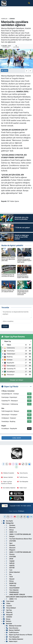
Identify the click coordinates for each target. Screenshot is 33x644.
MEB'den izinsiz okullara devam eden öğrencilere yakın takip (8, 259)
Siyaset (10, 579)
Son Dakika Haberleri (8, 488)
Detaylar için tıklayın (16, 380)
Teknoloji (11, 586)
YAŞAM (10, 561)
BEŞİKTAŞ (11, 583)
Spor (9, 543)
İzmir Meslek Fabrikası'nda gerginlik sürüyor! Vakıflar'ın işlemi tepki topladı (24, 260)
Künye (7, 619)
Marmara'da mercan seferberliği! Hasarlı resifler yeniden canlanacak (23, 292)
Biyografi (8, 615)
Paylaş (4, 70)
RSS (5, 506)
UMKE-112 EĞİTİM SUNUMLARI (18, 534)
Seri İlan (7, 610)
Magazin (11, 550)
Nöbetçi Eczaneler (8, 473)
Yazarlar (7, 606)
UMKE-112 (11, 532)
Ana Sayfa (8, 521)
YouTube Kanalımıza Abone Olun (19, 539)
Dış (9, 574)
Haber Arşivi (22, 488)
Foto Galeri (8, 601)
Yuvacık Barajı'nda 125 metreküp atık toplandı (8, 275)
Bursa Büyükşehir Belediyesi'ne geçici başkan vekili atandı (23, 276)
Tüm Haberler (12, 590)
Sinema (10, 554)
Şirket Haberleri (13, 572)
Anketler (8, 617)
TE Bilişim (21, 511)
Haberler (4, 19)
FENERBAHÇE (12, 592)
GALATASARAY (13, 588)
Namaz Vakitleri (7, 477)
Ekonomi (11, 528)
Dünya (10, 530)
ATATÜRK (11, 541)
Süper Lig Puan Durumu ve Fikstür (7, 483)
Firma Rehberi (9, 608)
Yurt (9, 570)
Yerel (9, 577)
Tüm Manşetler (23, 482)
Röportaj (8, 612)
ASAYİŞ (10, 566)
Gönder (5, 326)
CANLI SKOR (16, 438)
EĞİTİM (10, 568)
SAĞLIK (10, 563)
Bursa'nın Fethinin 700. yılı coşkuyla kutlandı (8, 291)
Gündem (12, 19)
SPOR (10, 559)
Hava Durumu (22, 473)
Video (7, 603)
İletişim (10, 536)
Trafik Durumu (22, 477)
